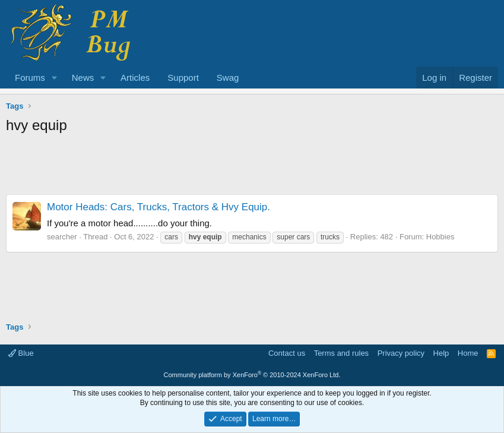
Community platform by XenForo (252, 375)
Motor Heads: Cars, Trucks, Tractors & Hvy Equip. (159, 207)
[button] (55, 78)
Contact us (287, 353)
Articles (135, 78)
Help (441, 353)
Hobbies (440, 237)
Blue (21, 353)
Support (183, 78)
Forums (30, 78)
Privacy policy (401, 353)
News (83, 78)
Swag (228, 78)
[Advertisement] (252, 167)
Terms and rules (341, 353)
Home (468, 353)
